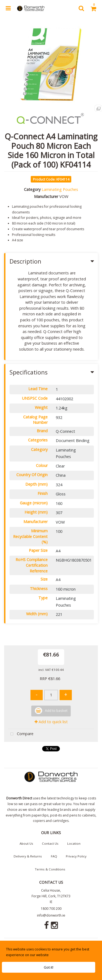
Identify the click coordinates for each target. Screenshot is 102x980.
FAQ (54, 856)
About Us (26, 843)
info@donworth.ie (51, 915)
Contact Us (50, 843)
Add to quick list (51, 722)
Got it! (49, 967)
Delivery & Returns (28, 856)
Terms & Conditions (50, 869)
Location (74, 843)
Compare (21, 734)
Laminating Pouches (60, 189)
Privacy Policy (76, 856)
